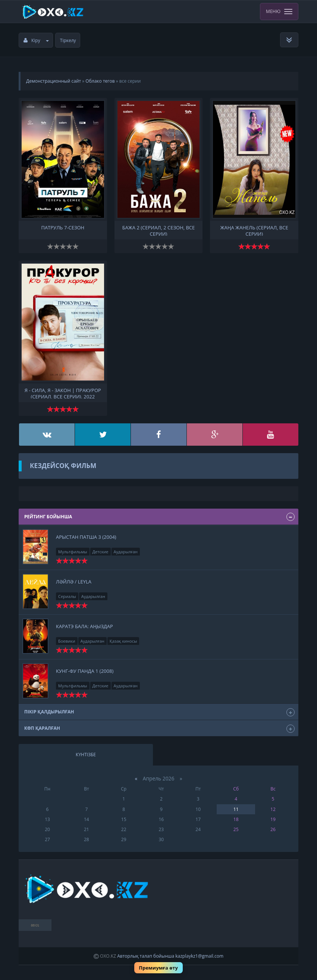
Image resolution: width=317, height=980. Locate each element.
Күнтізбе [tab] (86, 755)
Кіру (36, 40)
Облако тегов (100, 81)
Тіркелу (68, 40)
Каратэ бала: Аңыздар (84, 626)
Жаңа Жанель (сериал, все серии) (254, 230)
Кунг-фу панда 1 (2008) (85, 671)
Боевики (67, 641)
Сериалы (67, 596)
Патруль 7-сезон (63, 228)
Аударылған (126, 552)
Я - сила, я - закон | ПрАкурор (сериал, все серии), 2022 (63, 393)
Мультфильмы (73, 552)
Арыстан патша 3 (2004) (86, 537)
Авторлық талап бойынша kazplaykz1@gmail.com (170, 956)
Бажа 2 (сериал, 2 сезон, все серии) (159, 230)
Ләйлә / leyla (74, 582)
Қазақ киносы (123, 641)
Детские (101, 552)
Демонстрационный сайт (54, 81)
